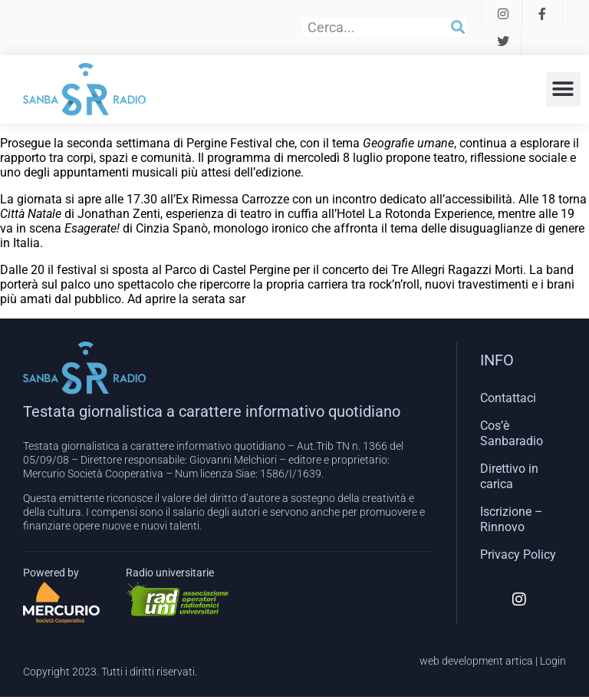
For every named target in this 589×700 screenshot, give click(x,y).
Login (553, 661)
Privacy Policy (518, 555)
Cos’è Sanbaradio (512, 433)
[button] (563, 89)
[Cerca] (458, 28)
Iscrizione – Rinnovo (512, 519)
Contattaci (508, 398)
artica (519, 661)
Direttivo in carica (509, 476)
